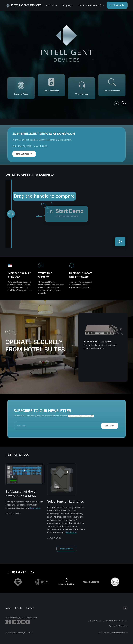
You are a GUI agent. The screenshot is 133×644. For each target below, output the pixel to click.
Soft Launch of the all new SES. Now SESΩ (21, 494)
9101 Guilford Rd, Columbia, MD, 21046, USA (109, 620)
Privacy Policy (122, 633)
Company (66, 5)
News (8, 608)
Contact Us (117, 5)
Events (19, 608)
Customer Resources (90, 5)
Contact (30, 608)
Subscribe (110, 426)
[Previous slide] (117, 104)
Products (50, 5)
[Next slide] (123, 104)
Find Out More (24, 154)
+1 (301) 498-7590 (120, 626)
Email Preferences (106, 633)
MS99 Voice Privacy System (98, 341)
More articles (66, 549)
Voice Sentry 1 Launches (66, 502)
